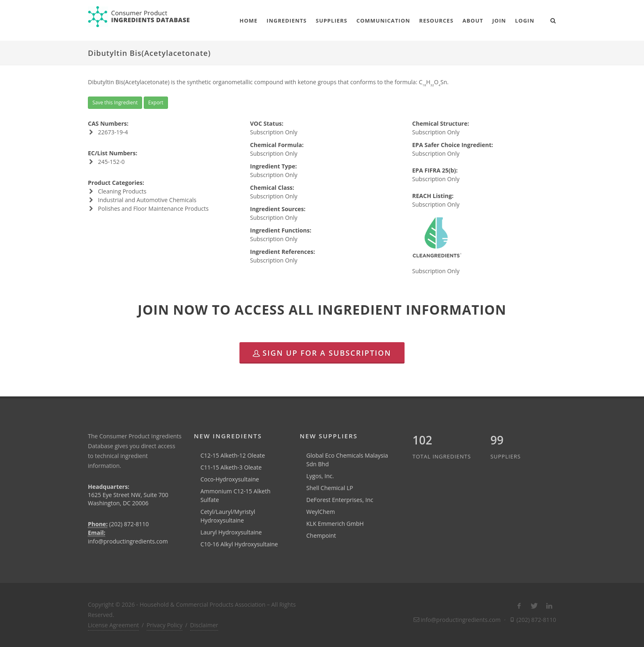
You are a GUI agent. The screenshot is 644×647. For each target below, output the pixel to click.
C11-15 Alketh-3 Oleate (231, 467)
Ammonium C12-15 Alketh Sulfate (236, 495)
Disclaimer (204, 625)
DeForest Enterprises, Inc (340, 500)
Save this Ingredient (115, 102)
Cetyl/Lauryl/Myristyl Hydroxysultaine (228, 516)
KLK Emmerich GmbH (335, 524)
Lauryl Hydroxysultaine (231, 532)
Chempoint (321, 535)
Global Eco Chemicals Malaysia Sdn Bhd (347, 460)
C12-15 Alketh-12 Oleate (233, 455)
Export (156, 102)
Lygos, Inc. (320, 476)
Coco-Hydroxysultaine (230, 479)
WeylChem (321, 512)
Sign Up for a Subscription (322, 353)
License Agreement (113, 625)
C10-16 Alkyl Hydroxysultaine (239, 544)
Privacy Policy (164, 625)
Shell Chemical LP (330, 488)
